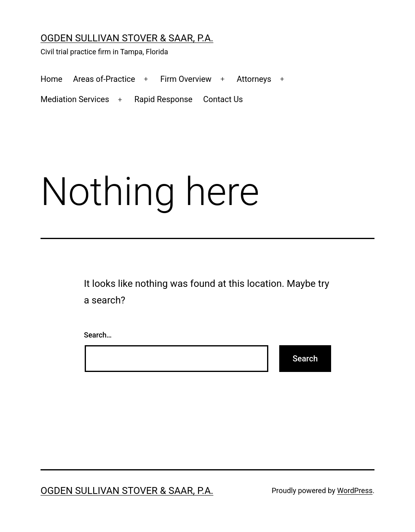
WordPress (355, 490)
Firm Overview (186, 79)
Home (51, 79)
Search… (98, 335)
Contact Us (223, 99)
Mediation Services (75, 99)
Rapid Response (163, 99)
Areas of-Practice (104, 79)
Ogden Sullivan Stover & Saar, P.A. (127, 38)
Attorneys (254, 79)
